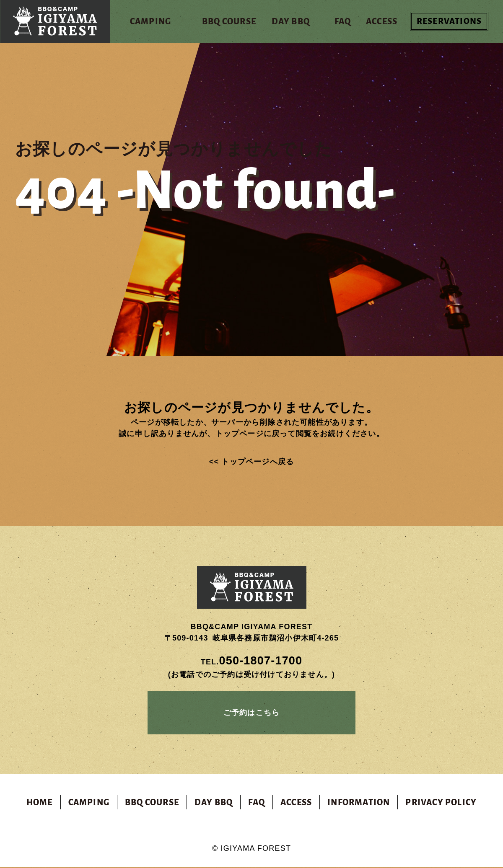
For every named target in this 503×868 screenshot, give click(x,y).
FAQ (257, 803)
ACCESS (296, 803)
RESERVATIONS (449, 21)
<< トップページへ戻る (251, 462)
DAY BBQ (214, 803)
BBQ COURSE (152, 803)
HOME (40, 803)
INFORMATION (359, 803)
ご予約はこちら (251, 713)
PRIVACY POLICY (441, 803)
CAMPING (89, 803)
